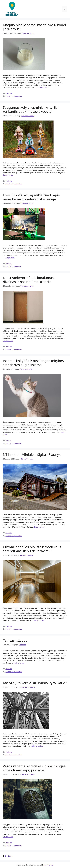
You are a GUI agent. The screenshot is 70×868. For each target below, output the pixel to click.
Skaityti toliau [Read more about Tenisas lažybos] (19, 663)
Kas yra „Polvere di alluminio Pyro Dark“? (35, 683)
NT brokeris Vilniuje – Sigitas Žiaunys (32, 455)
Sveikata (9, 93)
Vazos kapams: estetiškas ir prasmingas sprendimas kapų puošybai (34, 768)
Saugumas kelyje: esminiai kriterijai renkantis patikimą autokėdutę (31, 109)
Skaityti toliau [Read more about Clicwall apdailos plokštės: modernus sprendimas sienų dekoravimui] (39, 620)
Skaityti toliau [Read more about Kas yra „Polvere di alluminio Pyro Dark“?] (37, 746)
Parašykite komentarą (14, 96)
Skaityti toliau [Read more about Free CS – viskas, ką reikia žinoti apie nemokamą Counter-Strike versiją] (10, 258)
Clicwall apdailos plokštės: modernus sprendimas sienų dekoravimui (32, 549)
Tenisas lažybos (15, 640)
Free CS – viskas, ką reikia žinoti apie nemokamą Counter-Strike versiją (31, 197)
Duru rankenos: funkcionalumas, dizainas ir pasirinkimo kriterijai (29, 280)
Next (10, 856)
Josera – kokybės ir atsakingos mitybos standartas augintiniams (33, 363)
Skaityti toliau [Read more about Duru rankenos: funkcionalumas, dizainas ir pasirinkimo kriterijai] (8, 341)
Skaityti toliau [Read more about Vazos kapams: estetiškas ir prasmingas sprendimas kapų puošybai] (8, 837)
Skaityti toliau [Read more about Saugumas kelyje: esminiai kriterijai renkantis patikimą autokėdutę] (8, 175)
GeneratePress (49, 865)
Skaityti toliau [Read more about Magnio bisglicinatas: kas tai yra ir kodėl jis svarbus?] (43, 87)
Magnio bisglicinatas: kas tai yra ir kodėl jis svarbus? (34, 27)
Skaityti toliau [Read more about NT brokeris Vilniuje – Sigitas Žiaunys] (39, 527)
